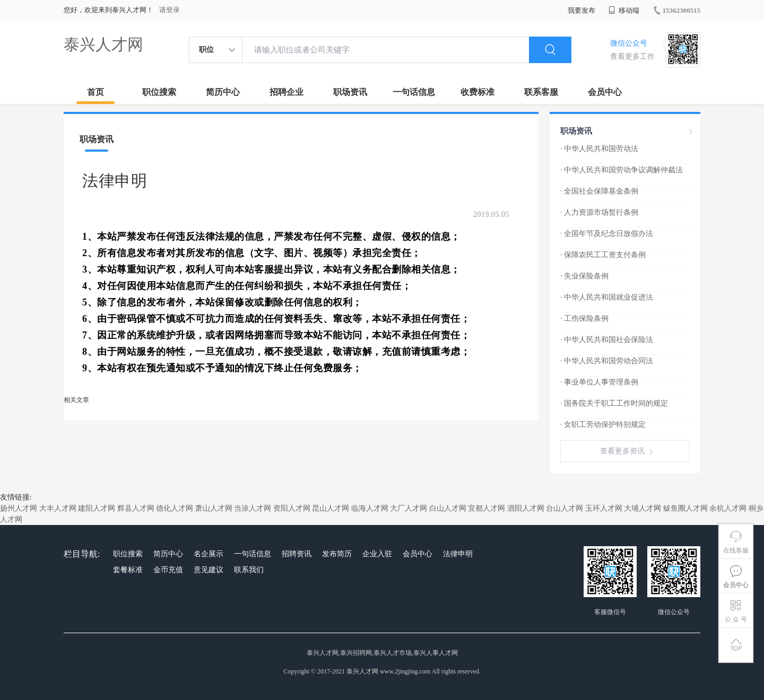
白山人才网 (448, 508)
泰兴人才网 (103, 44)
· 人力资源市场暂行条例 (599, 212)
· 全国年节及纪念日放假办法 (607, 234)
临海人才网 (370, 508)
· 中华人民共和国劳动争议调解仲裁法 (622, 170)
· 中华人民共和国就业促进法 (607, 297)
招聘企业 (286, 92)
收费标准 (477, 92)
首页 (95, 92)
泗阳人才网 (526, 508)
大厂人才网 (409, 508)
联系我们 (249, 570)
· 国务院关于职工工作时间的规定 (614, 403)
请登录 (170, 10)
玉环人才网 (604, 508)
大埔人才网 (643, 508)
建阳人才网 (97, 508)
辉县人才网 (136, 508)
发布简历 (337, 554)
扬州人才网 (19, 508)
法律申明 (458, 554)
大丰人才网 (58, 508)
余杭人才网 (728, 508)
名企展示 (209, 554)
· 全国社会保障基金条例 (599, 191)
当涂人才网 (253, 508)
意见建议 (209, 570)
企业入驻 (377, 554)
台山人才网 (565, 508)
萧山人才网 (214, 508)
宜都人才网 (487, 508)
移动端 (624, 10)
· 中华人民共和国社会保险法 (607, 340)
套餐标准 (128, 570)
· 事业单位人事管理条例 (599, 382)
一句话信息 (414, 92)
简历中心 (223, 92)
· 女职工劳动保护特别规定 (603, 425)
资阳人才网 (292, 508)
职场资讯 (350, 92)
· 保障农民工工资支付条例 (603, 255)
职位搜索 (159, 92)
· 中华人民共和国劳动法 (599, 149)
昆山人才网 (331, 508)
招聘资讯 (297, 554)
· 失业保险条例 (584, 276)
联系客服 (541, 92)
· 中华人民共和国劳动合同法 (607, 361)
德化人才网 (175, 508)
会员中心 (605, 92)
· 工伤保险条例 (584, 318)
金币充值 (168, 570)
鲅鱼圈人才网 (685, 508)
